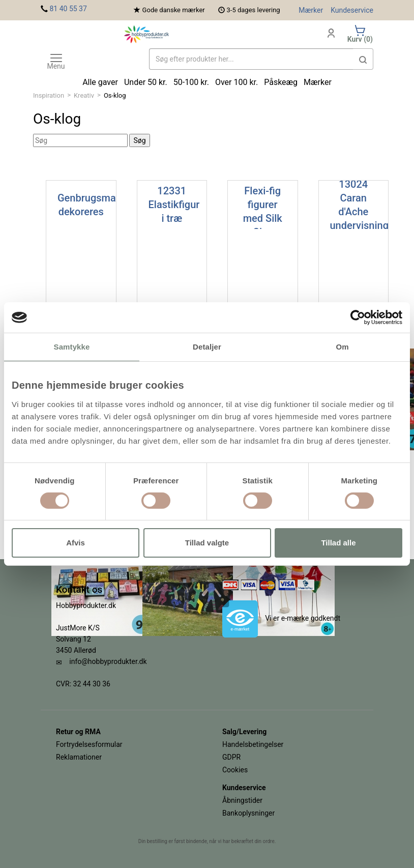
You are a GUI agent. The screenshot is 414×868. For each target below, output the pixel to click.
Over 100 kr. (236, 82)
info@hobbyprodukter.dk (108, 661)
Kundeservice (352, 10)
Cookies (235, 770)
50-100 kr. (191, 82)
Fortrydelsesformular (89, 744)
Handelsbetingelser (253, 744)
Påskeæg (281, 82)
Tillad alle (338, 543)
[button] (363, 59)
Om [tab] (342, 347)
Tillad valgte (207, 543)
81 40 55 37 (68, 9)
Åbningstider (242, 800)
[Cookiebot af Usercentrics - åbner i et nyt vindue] (358, 317)
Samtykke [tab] (72, 347)
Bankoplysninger (248, 813)
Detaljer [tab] (207, 347)
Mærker (311, 10)
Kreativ (84, 95)
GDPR (231, 757)
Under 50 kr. (146, 82)
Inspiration (49, 95)
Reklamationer (79, 757)
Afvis (76, 543)
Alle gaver (100, 82)
